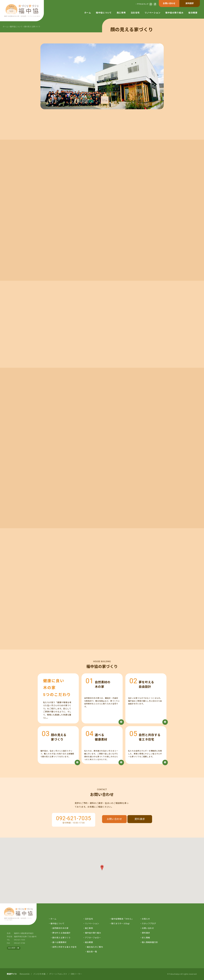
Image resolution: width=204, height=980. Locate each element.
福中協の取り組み (174, 13)
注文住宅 (135, 13)
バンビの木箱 (39, 974)
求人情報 (146, 938)
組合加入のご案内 (95, 947)
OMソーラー (76, 974)
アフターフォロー (93, 938)
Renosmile (25, 974)
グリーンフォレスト (58, 974)
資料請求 (190, 3)
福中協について (104, 13)
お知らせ (146, 919)
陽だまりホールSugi (120, 924)
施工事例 (121, 13)
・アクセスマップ (142, 4)
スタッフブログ (149, 924)
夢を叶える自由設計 (61, 933)
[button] (102, 868)
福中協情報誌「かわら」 (122, 919)
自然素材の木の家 (60, 928)
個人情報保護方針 (150, 942)
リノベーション (153, 13)
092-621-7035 (74, 818)
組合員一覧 (92, 952)
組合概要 (193, 13)
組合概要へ (14, 948)
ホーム (88, 13)
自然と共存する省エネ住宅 (64, 947)
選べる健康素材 (59, 942)
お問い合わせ (169, 3)
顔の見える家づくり (61, 938)
